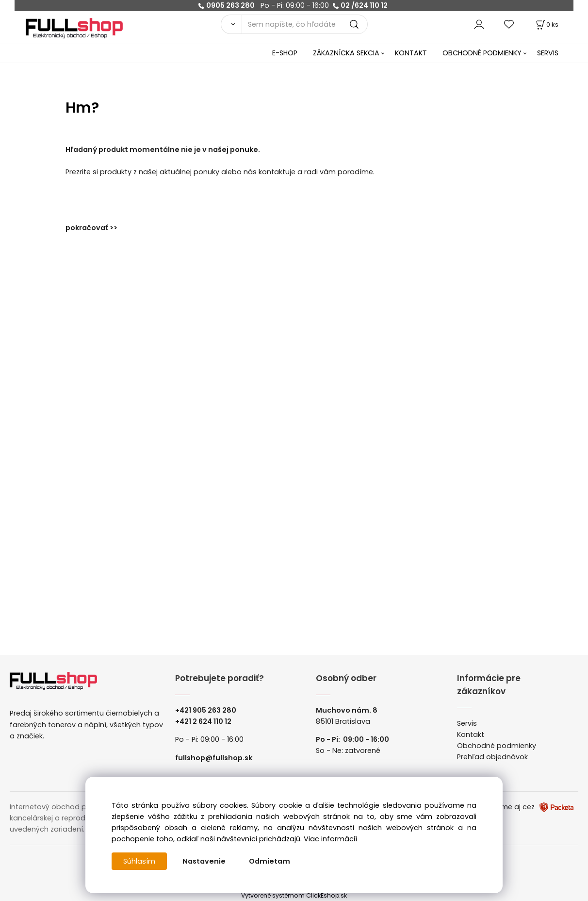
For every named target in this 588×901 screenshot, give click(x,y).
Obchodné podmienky (497, 746)
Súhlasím (139, 861)
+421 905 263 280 (206, 710)
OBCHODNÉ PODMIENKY (482, 53)
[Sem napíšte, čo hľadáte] (304, 24)
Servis (467, 723)
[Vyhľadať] (231, 24)
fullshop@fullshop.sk (214, 758)
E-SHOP (285, 53)
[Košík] (546, 25)
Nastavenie (204, 861)
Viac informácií (330, 839)
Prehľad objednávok (492, 757)
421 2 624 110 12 (205, 721)
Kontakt (471, 734)
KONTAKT (411, 53)
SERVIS (548, 53)
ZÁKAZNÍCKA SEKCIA (346, 53)
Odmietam (269, 861)
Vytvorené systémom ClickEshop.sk (294, 895)
